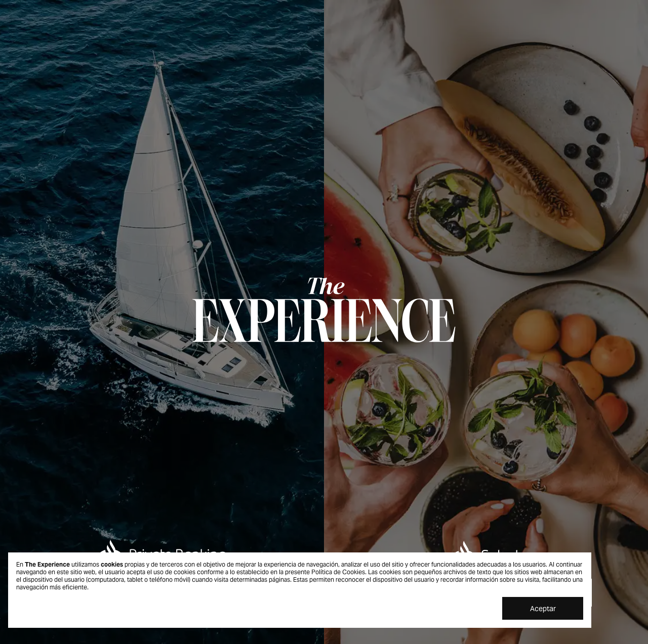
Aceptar (543, 609)
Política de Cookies (338, 572)
